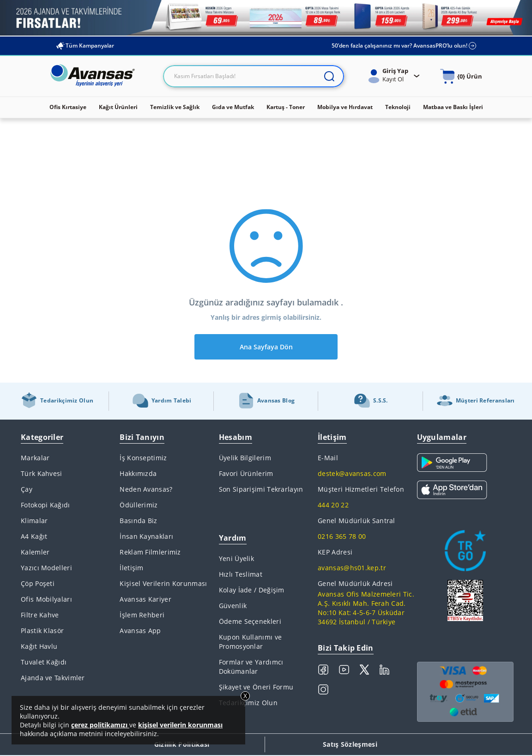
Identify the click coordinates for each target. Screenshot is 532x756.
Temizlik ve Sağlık (175, 107)
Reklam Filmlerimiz (150, 552)
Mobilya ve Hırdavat (345, 107)
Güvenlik (233, 606)
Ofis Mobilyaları (46, 599)
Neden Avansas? (146, 489)
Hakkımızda (138, 473)
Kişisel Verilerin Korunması (163, 583)
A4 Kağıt (34, 536)
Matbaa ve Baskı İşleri (453, 107)
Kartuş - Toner (286, 107)
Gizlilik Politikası (182, 744)
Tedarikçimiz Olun (248, 703)
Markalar (35, 458)
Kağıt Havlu (39, 646)
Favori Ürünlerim (246, 473)
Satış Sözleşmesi (350, 744)
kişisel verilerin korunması (180, 725)
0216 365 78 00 (342, 536)
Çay (27, 489)
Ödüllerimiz (139, 505)
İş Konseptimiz (143, 458)
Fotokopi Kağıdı (45, 505)
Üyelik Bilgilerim (245, 458)
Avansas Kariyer (145, 599)
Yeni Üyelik (236, 558)
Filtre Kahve (40, 615)
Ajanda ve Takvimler (53, 678)
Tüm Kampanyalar (85, 46)
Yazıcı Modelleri (46, 568)
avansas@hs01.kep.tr (352, 568)
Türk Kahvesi (42, 473)
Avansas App (140, 631)
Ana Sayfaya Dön (266, 347)
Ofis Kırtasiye (68, 107)
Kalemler (35, 552)
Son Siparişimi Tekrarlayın (261, 489)
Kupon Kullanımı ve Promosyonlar (250, 642)
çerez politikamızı (100, 725)
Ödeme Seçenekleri (250, 621)
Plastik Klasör (42, 631)
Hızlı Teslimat (241, 574)
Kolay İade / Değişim (252, 590)
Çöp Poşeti (38, 583)
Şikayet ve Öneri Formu (256, 687)
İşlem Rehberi (142, 615)
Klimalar (34, 521)
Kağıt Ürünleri (118, 107)
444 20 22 (333, 505)
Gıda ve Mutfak (233, 107)
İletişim (131, 568)
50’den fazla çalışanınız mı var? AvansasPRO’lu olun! (404, 46)
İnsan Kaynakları (146, 536)
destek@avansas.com (352, 473)
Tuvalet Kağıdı (44, 662)
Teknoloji (398, 107)
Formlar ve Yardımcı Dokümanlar (251, 667)
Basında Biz (138, 521)
